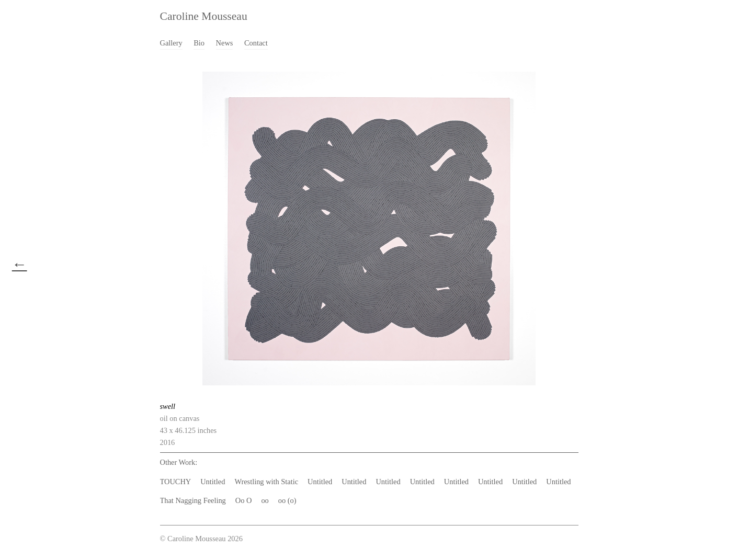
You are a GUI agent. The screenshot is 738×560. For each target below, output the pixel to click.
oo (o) (287, 500)
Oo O (244, 500)
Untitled (213, 482)
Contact (256, 43)
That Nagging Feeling (193, 500)
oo (265, 500)
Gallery (171, 43)
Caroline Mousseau (204, 16)
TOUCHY (176, 482)
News (225, 43)
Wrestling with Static (266, 482)
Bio (199, 43)
